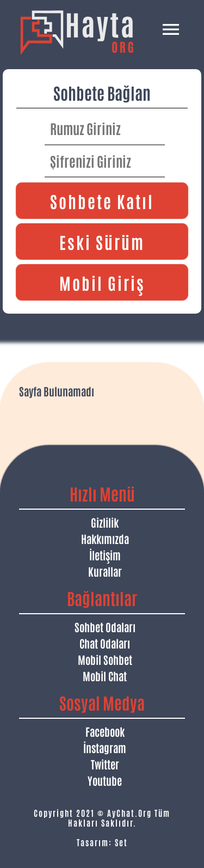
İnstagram (105, 748)
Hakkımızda (105, 539)
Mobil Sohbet (105, 659)
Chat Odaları (105, 643)
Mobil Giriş (102, 282)
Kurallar (105, 571)
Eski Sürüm (102, 242)
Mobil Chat (105, 676)
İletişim (105, 555)
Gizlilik (105, 522)
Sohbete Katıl (102, 201)
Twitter (105, 764)
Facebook (105, 731)
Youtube (105, 780)
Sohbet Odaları (105, 627)
